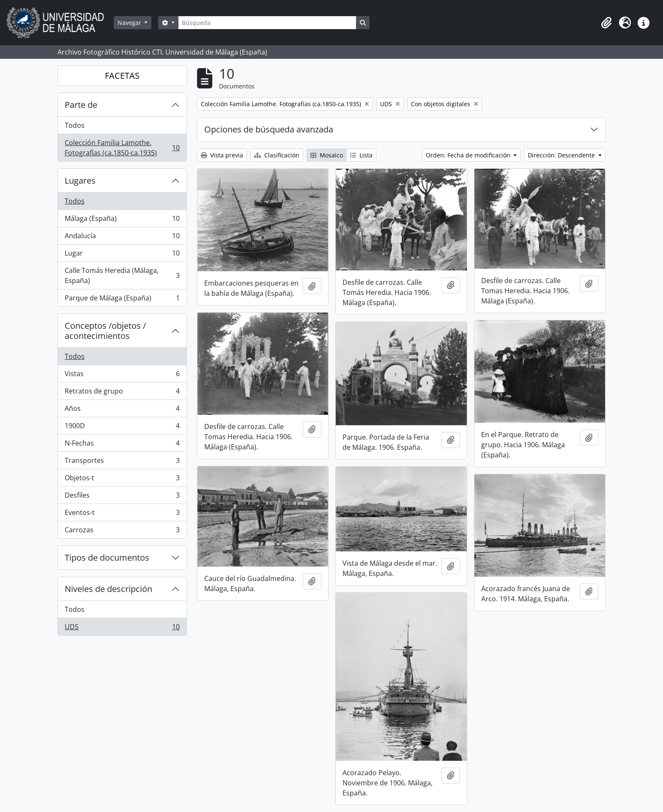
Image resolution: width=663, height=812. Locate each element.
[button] (606, 23)
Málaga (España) (122, 220)
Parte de (81, 105)
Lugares (80, 180)
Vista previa (222, 155)
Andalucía (122, 238)
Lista (361, 155)
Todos (75, 125)
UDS (122, 628)
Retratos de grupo (122, 393)
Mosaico (327, 155)
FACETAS (122, 76)
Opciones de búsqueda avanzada (269, 129)
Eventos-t (122, 514)
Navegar (130, 23)
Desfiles (122, 497)
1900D (122, 428)
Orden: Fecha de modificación (469, 155)
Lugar (122, 255)
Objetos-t (122, 480)
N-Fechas (122, 445)
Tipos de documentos (107, 557)
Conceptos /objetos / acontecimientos (105, 331)
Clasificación (277, 155)
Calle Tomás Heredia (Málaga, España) (122, 275)
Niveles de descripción (108, 589)
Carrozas (122, 531)
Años (122, 410)
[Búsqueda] (267, 23)
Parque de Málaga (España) (122, 300)
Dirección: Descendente (562, 155)
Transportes (122, 462)
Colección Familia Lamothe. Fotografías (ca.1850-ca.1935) (122, 148)
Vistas (122, 376)
